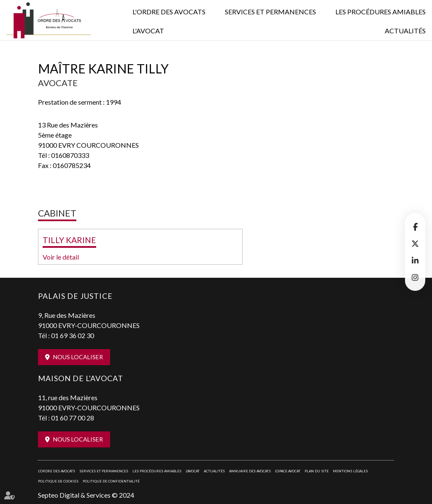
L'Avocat (148, 31)
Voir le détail (61, 257)
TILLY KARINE (69, 240)
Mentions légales (350, 471)
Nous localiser (78, 357)
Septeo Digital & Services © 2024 (86, 495)
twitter (415, 244)
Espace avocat (288, 471)
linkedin (415, 260)
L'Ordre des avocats (169, 12)
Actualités (405, 31)
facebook (415, 227)
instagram (415, 277)
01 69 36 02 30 (73, 335)
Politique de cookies (58, 481)
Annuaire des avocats (250, 471)
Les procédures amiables (381, 12)
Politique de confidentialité (111, 481)
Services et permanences (270, 12)
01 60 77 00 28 (73, 418)
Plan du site (317, 471)
